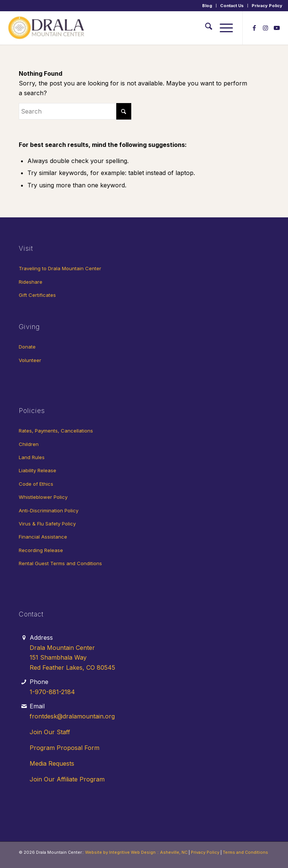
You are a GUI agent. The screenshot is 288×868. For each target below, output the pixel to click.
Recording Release (41, 550)
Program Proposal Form (64, 748)
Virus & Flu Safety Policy (47, 524)
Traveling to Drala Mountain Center (60, 268)
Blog (207, 6)
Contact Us (232, 6)
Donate (27, 347)
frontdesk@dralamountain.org (72, 716)
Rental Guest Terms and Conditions (60, 563)
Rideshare (31, 282)
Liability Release (37, 470)
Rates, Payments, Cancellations (56, 431)
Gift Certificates (37, 295)
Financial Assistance (43, 537)
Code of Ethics (36, 484)
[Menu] (223, 28)
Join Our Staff (50, 732)
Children (29, 444)
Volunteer (30, 360)
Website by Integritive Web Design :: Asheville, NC (136, 852)
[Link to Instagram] (265, 28)
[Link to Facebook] (254, 28)
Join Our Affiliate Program (67, 779)
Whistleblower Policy (43, 497)
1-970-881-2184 (52, 692)
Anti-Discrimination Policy (49, 510)
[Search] (205, 28)
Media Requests (52, 763)
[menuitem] (207, 6)
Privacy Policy (267, 6)
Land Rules (32, 457)
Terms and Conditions (245, 852)
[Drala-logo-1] (47, 28)
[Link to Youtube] (277, 28)
